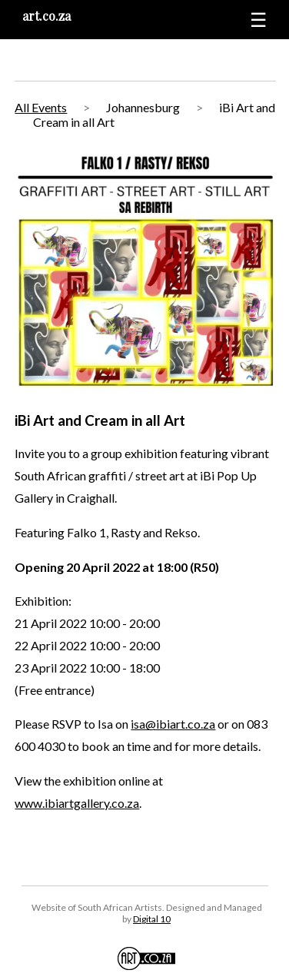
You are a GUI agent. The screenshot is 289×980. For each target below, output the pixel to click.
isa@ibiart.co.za (173, 724)
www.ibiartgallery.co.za (77, 803)
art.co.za (47, 16)
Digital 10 (152, 919)
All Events (41, 107)
